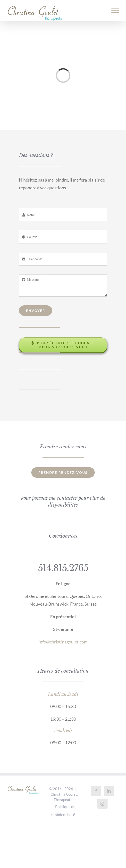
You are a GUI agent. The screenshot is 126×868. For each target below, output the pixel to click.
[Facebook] (96, 791)
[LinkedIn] (109, 791)
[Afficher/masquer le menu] (115, 11)
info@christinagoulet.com (63, 642)
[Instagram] (102, 804)
